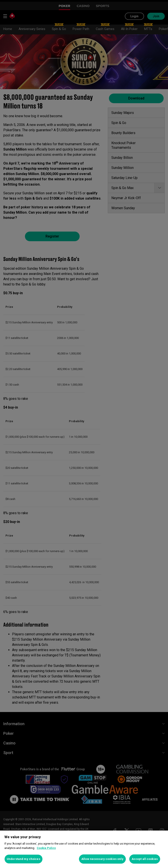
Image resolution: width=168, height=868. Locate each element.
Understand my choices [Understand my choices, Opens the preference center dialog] (24, 859)
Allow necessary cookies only (102, 859)
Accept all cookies (145, 859)
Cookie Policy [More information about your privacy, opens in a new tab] (46, 848)
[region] (84, 849)
